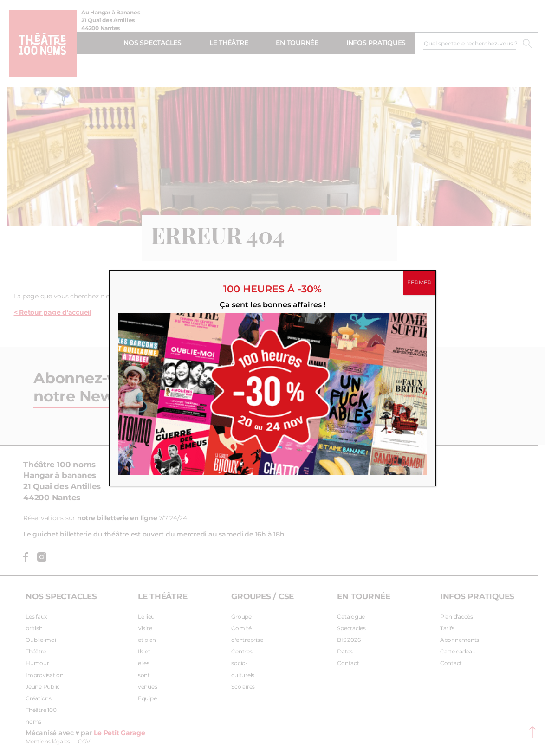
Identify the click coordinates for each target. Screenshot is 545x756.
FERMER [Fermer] (419, 283)
